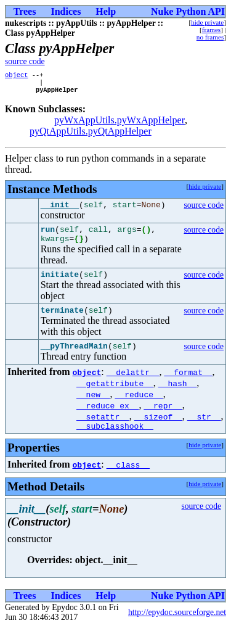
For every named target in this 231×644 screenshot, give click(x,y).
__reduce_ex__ (107, 420)
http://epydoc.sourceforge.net (177, 629)
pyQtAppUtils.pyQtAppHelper (91, 135)
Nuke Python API (188, 11)
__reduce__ (139, 409)
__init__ (60, 210)
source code (25, 61)
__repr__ (163, 420)
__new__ (93, 409)
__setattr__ (103, 431)
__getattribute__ (115, 398)
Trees (25, 11)
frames (211, 30)
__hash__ (177, 398)
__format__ (188, 387)
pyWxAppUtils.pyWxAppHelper (120, 124)
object (16, 76)
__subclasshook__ (115, 442)
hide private (207, 22)
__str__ (204, 431)
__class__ (128, 481)
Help (106, 11)
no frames (210, 37)
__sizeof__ (158, 431)
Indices (66, 11)
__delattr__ (133, 387)
